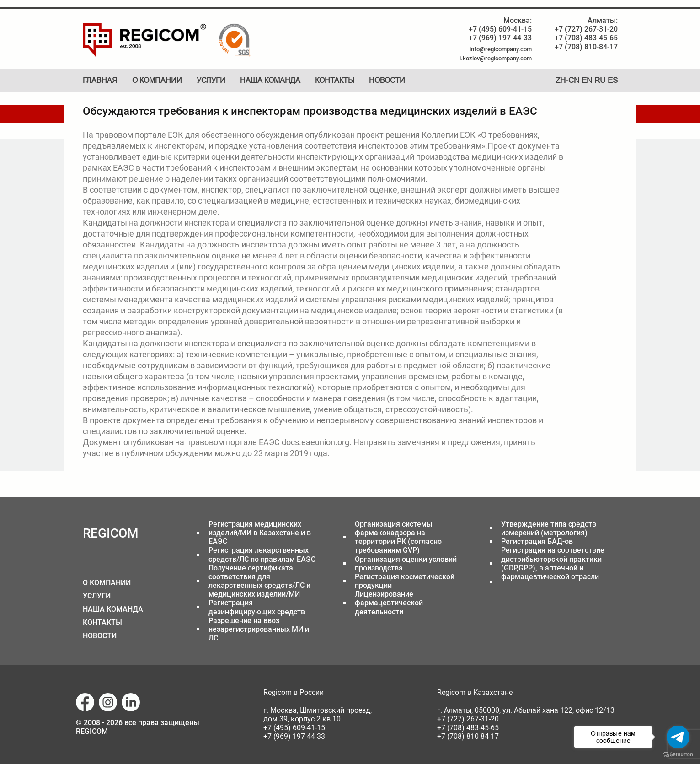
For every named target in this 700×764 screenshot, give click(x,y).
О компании (157, 80)
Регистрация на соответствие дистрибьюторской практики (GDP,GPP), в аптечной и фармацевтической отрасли (553, 563)
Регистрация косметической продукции (405, 581)
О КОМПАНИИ (107, 583)
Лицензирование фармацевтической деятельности (389, 603)
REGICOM (111, 533)
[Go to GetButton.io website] (678, 755)
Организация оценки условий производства (406, 564)
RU (600, 80)
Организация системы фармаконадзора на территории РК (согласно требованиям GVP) (398, 537)
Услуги (211, 80)
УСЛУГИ (97, 596)
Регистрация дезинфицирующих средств (257, 607)
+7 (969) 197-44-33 (500, 38)
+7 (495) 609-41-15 (500, 29)
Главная (100, 80)
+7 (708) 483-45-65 (586, 38)
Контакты (335, 80)
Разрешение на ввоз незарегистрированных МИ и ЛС (259, 629)
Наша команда (270, 80)
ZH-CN (567, 80)
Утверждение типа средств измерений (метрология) (549, 528)
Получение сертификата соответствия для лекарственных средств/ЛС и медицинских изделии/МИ (259, 581)
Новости (387, 80)
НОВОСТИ (100, 636)
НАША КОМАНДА (113, 609)
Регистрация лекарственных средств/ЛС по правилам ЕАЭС (262, 554)
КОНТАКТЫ (102, 622)
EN (587, 80)
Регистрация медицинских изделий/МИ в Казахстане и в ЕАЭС (260, 533)
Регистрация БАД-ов (537, 541)
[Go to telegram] (678, 737)
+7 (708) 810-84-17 (586, 47)
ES (613, 80)
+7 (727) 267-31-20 (586, 29)
